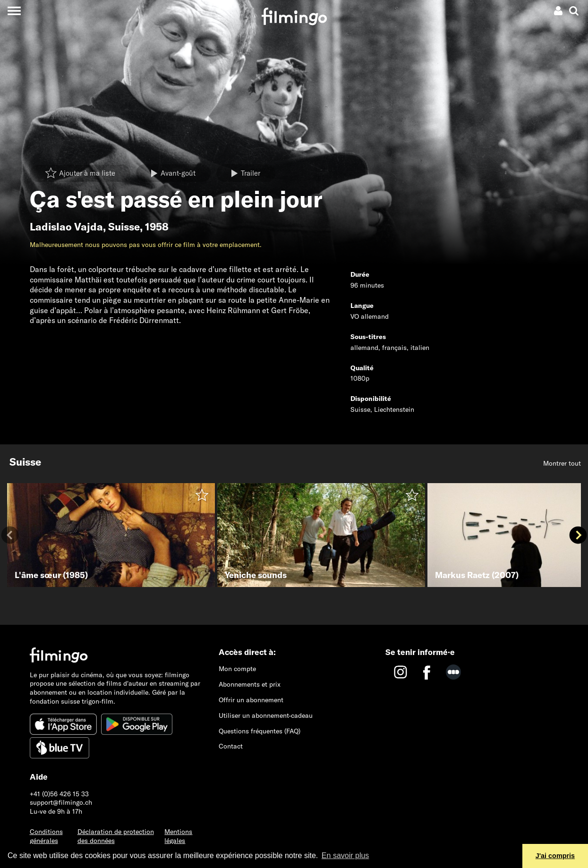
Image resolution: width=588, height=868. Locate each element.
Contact (231, 746)
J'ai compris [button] (555, 856)
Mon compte (237, 669)
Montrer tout (562, 463)
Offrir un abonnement (251, 700)
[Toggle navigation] (14, 11)
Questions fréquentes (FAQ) (260, 731)
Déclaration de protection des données (116, 836)
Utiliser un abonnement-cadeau (266, 715)
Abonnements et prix (250, 684)
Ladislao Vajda (66, 227)
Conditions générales (46, 836)
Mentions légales (178, 836)
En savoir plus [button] (345, 855)
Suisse (124, 227)
